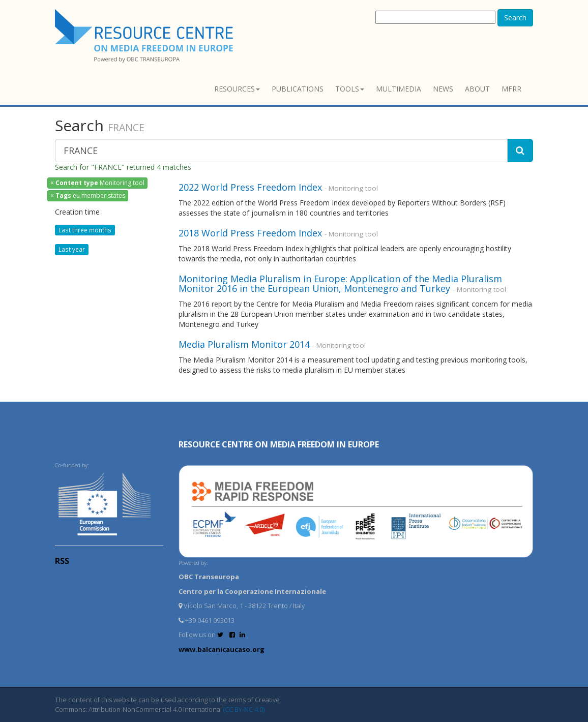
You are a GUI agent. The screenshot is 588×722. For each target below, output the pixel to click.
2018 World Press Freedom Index (250, 233)
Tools (350, 89)
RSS (62, 561)
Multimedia (399, 89)
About (477, 89)
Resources (237, 89)
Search (515, 18)
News (443, 89)
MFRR (511, 89)
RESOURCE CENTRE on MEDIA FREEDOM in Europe (279, 444)
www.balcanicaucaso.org (222, 649)
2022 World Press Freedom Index (250, 187)
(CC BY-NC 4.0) (244, 709)
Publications (298, 89)
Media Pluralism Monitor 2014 (244, 344)
